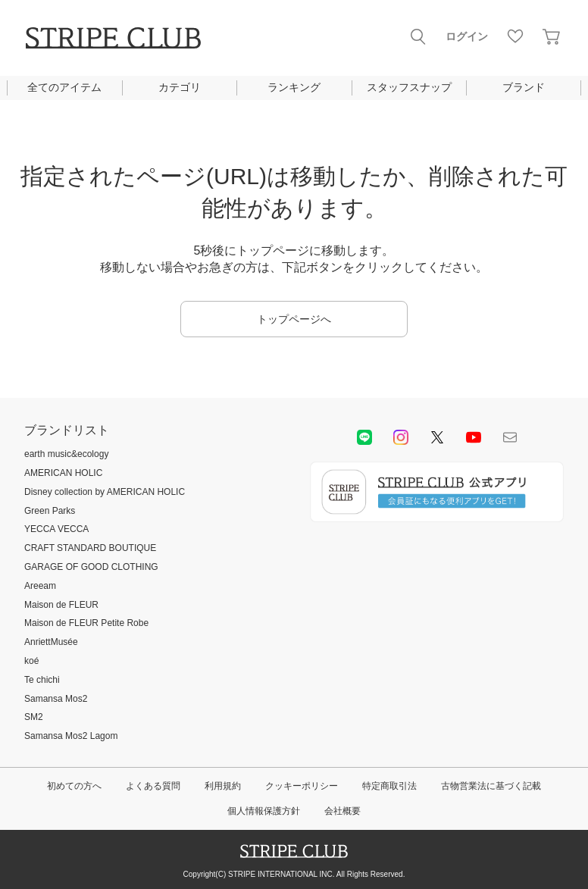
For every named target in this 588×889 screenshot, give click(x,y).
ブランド (524, 87)
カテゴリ (180, 87)
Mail (510, 437)
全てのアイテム (64, 87)
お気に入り (515, 36)
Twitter (437, 437)
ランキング (294, 87)
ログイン (467, 36)
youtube (474, 437)
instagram (401, 437)
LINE (364, 437)
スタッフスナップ (409, 87)
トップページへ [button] (294, 319)
